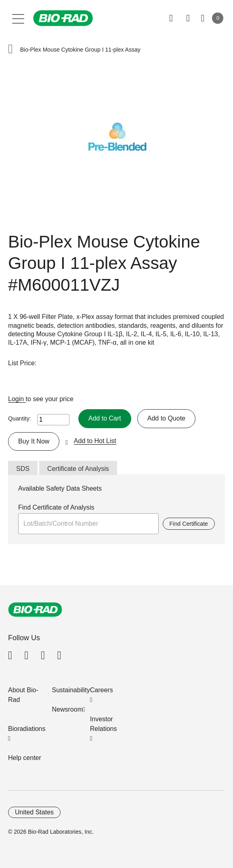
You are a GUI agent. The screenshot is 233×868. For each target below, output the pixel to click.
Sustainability (71, 690)
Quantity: (20, 418)
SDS (23, 469)
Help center (25, 758)
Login (17, 399)
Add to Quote (166, 418)
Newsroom (67, 709)
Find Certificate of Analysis (56, 507)
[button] (10, 50)
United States (34, 812)
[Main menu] (18, 18)
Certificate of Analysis (78, 469)
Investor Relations (104, 724)
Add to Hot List (95, 441)
